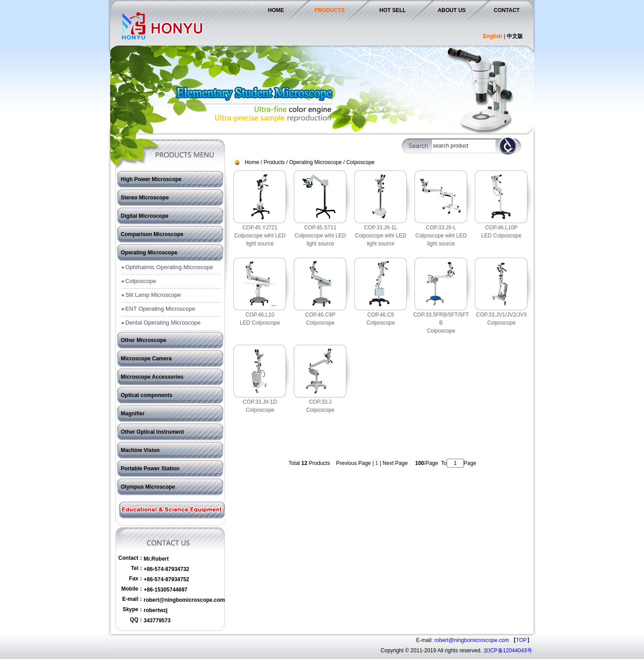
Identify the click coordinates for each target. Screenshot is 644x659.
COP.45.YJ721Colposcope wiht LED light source (260, 236)
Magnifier (133, 414)
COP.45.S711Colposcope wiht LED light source (320, 236)
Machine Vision (140, 450)
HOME (276, 10)
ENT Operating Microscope (160, 309)
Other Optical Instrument (152, 432)
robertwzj (155, 610)
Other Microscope (144, 340)
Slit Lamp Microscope (153, 295)
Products (274, 162)
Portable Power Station (150, 469)
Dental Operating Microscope (163, 323)
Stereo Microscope (145, 198)
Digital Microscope (145, 216)
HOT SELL (392, 10)
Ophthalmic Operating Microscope (169, 267)
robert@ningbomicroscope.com (184, 600)
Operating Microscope (149, 253)
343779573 (157, 621)
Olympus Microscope (148, 487)
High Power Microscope (151, 179)
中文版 (515, 36)
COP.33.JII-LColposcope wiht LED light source (441, 236)
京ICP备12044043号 (508, 651)
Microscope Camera (146, 359)
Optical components (146, 395)
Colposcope (141, 281)
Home (252, 162)
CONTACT (507, 10)
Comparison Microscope (152, 234)
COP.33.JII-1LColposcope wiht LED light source (381, 236)
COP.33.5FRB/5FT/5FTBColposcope (441, 323)
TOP (521, 640)
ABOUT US (452, 10)
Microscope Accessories (152, 377)
